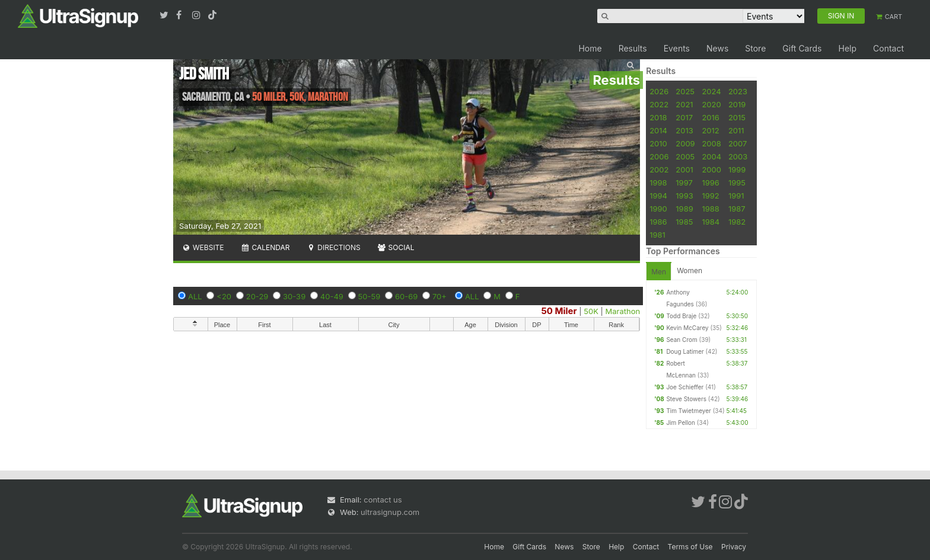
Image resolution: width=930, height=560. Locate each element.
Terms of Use (690, 547)
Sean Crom (681, 340)
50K (591, 311)
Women (689, 271)
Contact (888, 48)
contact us (383, 500)
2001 (684, 169)
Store (755, 48)
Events (677, 48)
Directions (333, 247)
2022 (659, 104)
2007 (738, 143)
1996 (710, 183)
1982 (737, 222)
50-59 (370, 296)
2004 (711, 156)
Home (590, 48)
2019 (737, 104)
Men (659, 272)
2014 (658, 130)
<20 (224, 296)
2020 (711, 104)
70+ (439, 296)
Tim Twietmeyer (688, 411)
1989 (684, 209)
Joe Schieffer (685, 387)
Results (633, 48)
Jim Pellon (681, 423)
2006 (659, 156)
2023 (738, 91)
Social (396, 247)
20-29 (257, 296)
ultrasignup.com (390, 512)
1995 (737, 183)
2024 (711, 91)
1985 (684, 222)
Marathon (623, 311)
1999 (737, 169)
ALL (195, 296)
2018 (658, 117)
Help (847, 48)
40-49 (332, 296)
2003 (738, 156)
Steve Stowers (686, 399)
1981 (657, 235)
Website (203, 247)
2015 (737, 117)
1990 (658, 209)
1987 (737, 209)
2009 (685, 143)
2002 (659, 169)
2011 (736, 130)
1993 (684, 196)
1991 (736, 196)
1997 (684, 183)
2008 (711, 143)
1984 (711, 222)
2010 (658, 143)
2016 (710, 117)
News (717, 48)
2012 (710, 130)
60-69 (406, 296)
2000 (711, 169)
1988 (710, 209)
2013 (684, 130)
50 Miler (559, 311)
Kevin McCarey (687, 328)
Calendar (265, 247)
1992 (710, 196)
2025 (685, 91)
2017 (684, 117)
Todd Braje (681, 316)
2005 (685, 156)
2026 (659, 91)
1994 (658, 196)
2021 (684, 104)
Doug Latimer (685, 351)
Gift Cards (802, 48)
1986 (658, 222)
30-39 (294, 296)
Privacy (734, 547)
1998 (658, 183)
